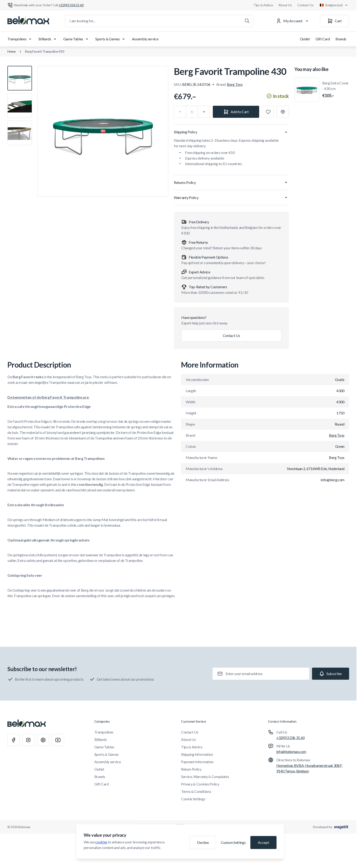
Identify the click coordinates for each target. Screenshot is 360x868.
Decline (203, 842)
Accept (263, 842)
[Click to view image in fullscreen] (103, 131)
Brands (341, 39)
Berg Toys (235, 84)
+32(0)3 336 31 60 (291, 738)
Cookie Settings (193, 799)
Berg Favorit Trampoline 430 (45, 51)
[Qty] (192, 112)
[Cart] (335, 21)
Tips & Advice (263, 5)
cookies (101, 842)
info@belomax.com (291, 751)
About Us (285, 5)
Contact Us (305, 5)
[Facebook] (13, 740)
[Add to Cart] (236, 112)
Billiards (48, 39)
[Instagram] (28, 740)
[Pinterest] (43, 740)
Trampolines (20, 39)
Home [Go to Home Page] (12, 51)
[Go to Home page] (28, 21)
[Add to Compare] (283, 112)
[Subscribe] (331, 674)
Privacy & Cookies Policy (200, 784)
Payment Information (197, 762)
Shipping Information (197, 754)
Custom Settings (233, 842)
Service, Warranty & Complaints (205, 777)
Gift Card (323, 39)
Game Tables (76, 39)
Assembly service (145, 39)
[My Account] (293, 21)
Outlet (305, 39)
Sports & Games (111, 39)
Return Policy (191, 769)
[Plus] (204, 112)
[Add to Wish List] (268, 112)
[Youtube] (58, 740)
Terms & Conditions (196, 791)
